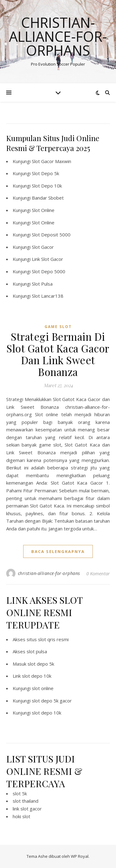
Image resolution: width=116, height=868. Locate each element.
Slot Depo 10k (47, 186)
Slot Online (43, 210)
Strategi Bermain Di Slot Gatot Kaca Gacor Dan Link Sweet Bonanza (58, 354)
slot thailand (26, 801)
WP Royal (80, 856)
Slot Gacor (43, 247)
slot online (43, 688)
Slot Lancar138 (48, 296)
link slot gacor (27, 809)
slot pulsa (37, 651)
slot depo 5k (41, 664)
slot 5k (20, 793)
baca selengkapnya (58, 551)
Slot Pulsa (42, 284)
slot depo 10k (37, 676)
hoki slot (21, 816)
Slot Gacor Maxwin (52, 161)
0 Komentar (98, 573)
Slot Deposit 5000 (51, 235)
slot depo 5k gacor (52, 701)
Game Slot (58, 327)
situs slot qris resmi (48, 639)
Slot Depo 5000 (49, 271)
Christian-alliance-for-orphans (58, 36)
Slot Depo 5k (45, 173)
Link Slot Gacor (47, 259)
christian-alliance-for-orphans (49, 573)
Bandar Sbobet (48, 198)
